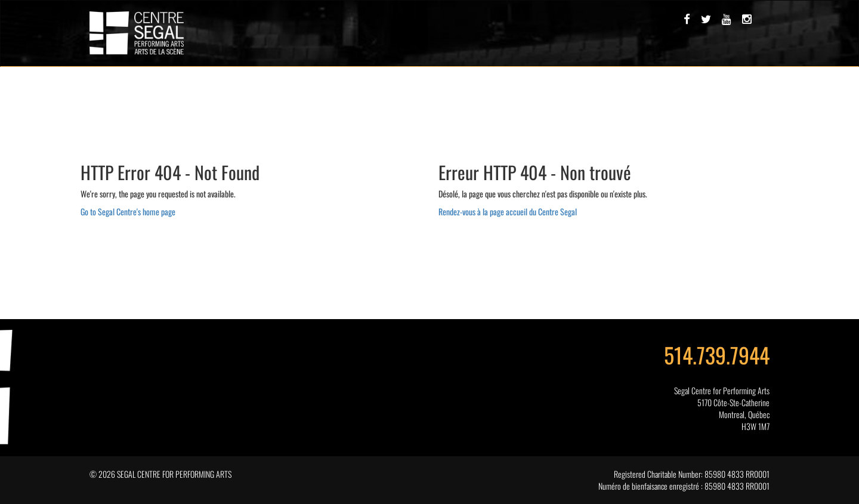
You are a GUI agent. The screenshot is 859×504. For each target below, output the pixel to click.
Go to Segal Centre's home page (128, 211)
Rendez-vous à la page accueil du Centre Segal (508, 211)
